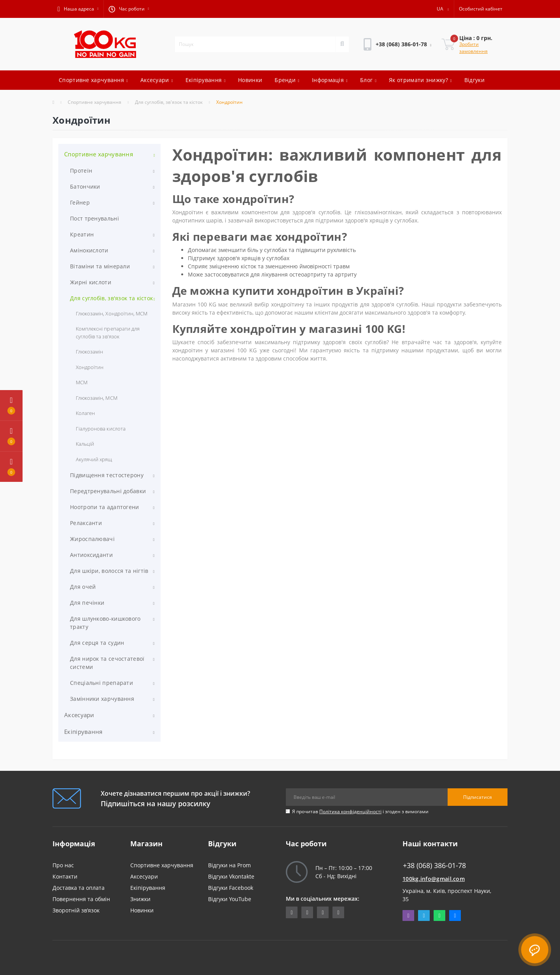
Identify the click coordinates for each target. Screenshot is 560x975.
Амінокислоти (89, 250)
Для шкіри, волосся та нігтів (109, 571)
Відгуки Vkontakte (231, 876)
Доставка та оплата (79, 888)
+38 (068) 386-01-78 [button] (434, 866)
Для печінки (87, 603)
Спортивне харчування (93, 80)
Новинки (250, 80)
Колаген (85, 413)
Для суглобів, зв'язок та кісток (169, 102)
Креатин (82, 234)
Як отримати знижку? (420, 80)
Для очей (83, 587)
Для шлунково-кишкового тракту (105, 623)
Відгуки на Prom (229, 865)
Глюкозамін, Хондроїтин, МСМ (112, 313)
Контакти (65, 876)
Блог (368, 80)
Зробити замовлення (473, 48)
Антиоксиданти (91, 555)
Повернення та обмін (81, 899)
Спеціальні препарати (101, 683)
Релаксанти (86, 523)
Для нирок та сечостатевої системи (107, 663)
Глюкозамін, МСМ (97, 398)
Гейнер (80, 202)
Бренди (287, 80)
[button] (78, 9)
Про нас (63, 865)
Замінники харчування (102, 699)
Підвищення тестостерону (107, 475)
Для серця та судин (97, 643)
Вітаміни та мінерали (100, 266)
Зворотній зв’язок (76, 910)
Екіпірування (206, 80)
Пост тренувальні (94, 218)
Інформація (330, 80)
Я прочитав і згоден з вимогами (360, 811)
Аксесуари (157, 80)
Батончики (85, 186)
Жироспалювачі (92, 539)
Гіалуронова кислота (101, 429)
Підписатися (478, 797)
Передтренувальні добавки (108, 491)
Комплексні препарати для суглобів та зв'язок (108, 333)
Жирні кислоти (91, 282)
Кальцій (85, 444)
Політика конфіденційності (350, 811)
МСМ (82, 382)
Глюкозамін (89, 352)
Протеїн (81, 171)
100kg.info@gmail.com (434, 879)
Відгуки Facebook (231, 888)
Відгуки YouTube (230, 899)
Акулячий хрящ (94, 459)
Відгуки (474, 80)
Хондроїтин (90, 367)
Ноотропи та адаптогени (105, 507)
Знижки (140, 899)
